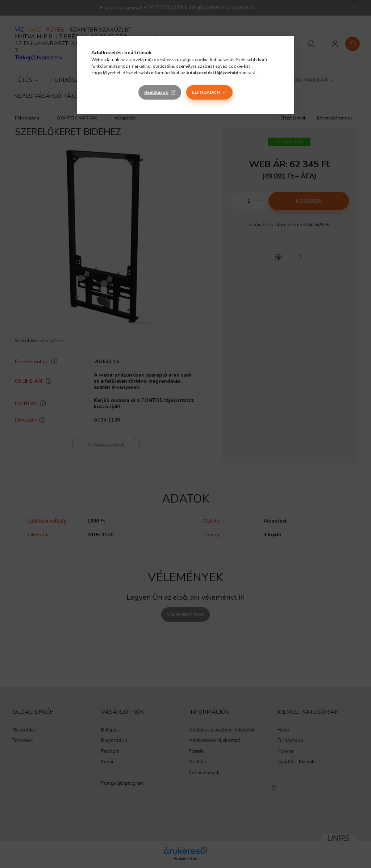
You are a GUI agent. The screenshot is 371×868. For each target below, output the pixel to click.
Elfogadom (206, 92)
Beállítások (156, 92)
